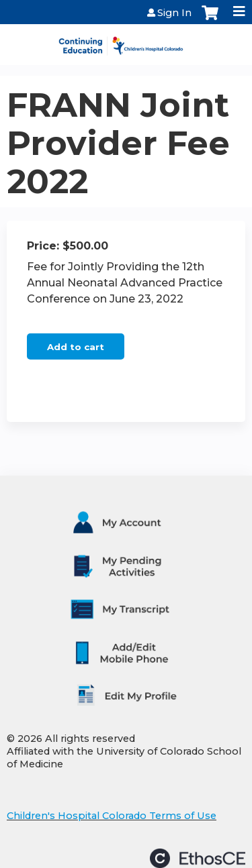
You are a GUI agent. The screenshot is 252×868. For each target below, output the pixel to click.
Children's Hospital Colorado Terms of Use (112, 816)
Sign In (174, 13)
